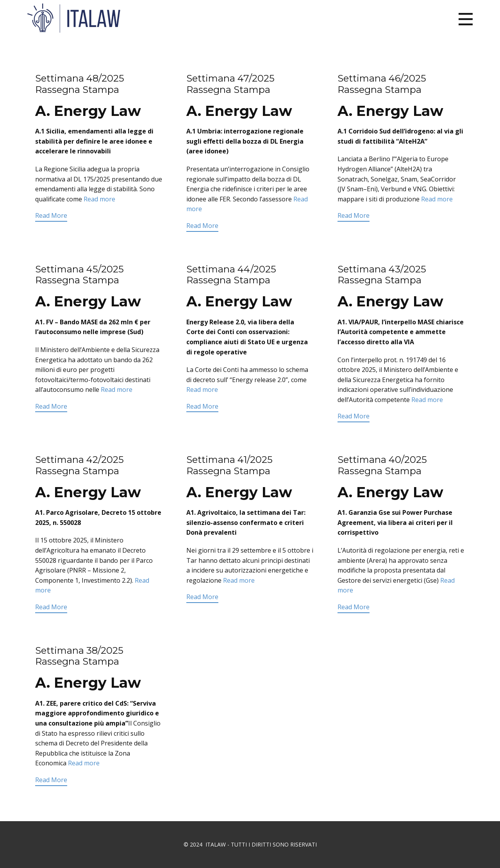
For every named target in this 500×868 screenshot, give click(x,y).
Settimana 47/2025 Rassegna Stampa (230, 84)
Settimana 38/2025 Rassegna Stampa (79, 656)
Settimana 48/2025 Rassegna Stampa (80, 84)
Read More (51, 215)
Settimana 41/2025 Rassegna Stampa (229, 465)
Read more (99, 199)
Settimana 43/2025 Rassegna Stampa (382, 275)
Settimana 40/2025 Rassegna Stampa (382, 465)
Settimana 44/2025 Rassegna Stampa (231, 275)
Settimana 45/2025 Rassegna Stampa (79, 275)
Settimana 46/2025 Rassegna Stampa (382, 84)
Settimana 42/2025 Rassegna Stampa (79, 465)
